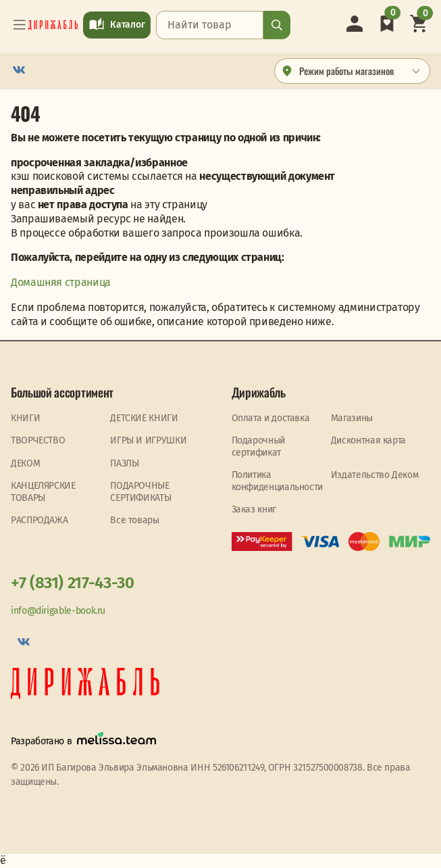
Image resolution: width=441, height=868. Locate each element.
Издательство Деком (375, 475)
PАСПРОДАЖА (39, 520)
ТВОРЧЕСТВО (38, 440)
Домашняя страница (61, 282)
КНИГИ (25, 418)
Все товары (134, 520)
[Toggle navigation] (20, 25)
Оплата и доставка (271, 418)
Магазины (352, 418)
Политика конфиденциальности (278, 481)
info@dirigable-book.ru (58, 611)
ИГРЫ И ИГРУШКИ (148, 440)
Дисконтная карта (368, 440)
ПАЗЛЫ (124, 463)
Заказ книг (254, 509)
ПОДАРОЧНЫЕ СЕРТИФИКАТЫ (140, 492)
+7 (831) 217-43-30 (73, 583)
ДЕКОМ (25, 463)
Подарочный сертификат (258, 447)
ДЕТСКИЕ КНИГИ (144, 418)
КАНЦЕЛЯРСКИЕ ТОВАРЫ (43, 492)
